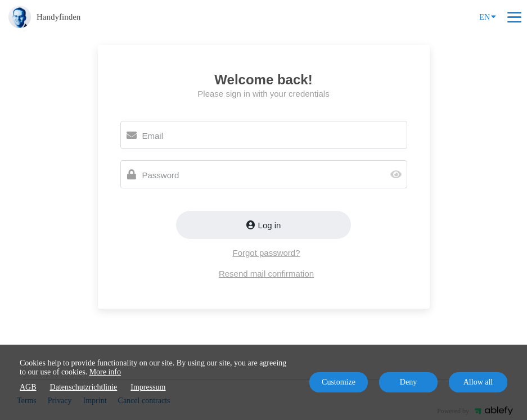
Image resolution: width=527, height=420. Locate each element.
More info (105, 372)
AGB (28, 387)
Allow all (478, 382)
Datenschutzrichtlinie (84, 387)
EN (488, 16)
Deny (408, 382)
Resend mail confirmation (266, 274)
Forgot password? (266, 253)
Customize (339, 382)
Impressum (148, 387)
